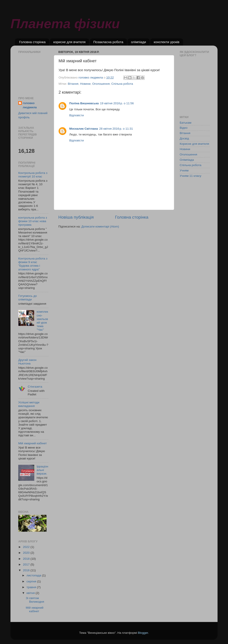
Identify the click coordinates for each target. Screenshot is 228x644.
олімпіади (138, 42)
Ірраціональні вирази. (42, 470)
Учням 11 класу (190, 176)
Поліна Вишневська (84, 103)
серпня (32, 581)
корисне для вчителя (69, 42)
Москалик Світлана (83, 129)
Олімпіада (187, 160)
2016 (27, 570)
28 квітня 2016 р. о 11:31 (116, 129)
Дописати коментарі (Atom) (100, 226)
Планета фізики (65, 24)
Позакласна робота (108, 42)
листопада (34, 575)
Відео (184, 128)
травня (32, 587)
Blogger (143, 633)
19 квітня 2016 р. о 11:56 (117, 103)
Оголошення (101, 84)
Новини (85, 84)
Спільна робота (122, 84)
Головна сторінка (32, 42)
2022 (27, 547)
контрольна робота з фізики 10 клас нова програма (33, 221)
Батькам (185, 123)
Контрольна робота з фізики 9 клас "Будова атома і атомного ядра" (33, 264)
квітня (31, 593)
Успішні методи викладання (29, 404)
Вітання (73, 84)
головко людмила (30, 105)
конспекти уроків (166, 42)
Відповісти (76, 115)
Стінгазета (35, 387)
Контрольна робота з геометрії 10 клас (33, 175)
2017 (27, 565)
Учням (184, 170)
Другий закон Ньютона (27, 362)
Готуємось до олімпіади (27, 298)
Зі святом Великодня (35, 600)
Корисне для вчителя (194, 144)
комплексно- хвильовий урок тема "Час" (42, 321)
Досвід (184, 138)
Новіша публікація (76, 217)
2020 (27, 553)
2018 (27, 559)
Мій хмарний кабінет (33, 443)
